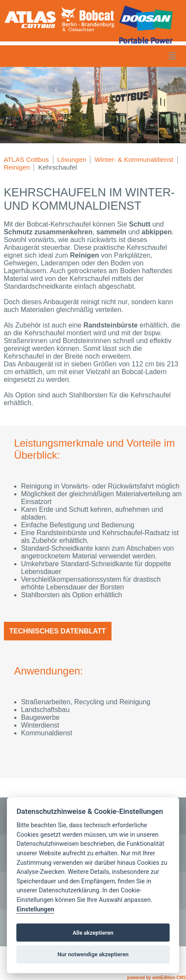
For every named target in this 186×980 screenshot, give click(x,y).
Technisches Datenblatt (57, 631)
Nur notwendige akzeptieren (93, 954)
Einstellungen (35, 909)
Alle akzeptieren (93, 933)
